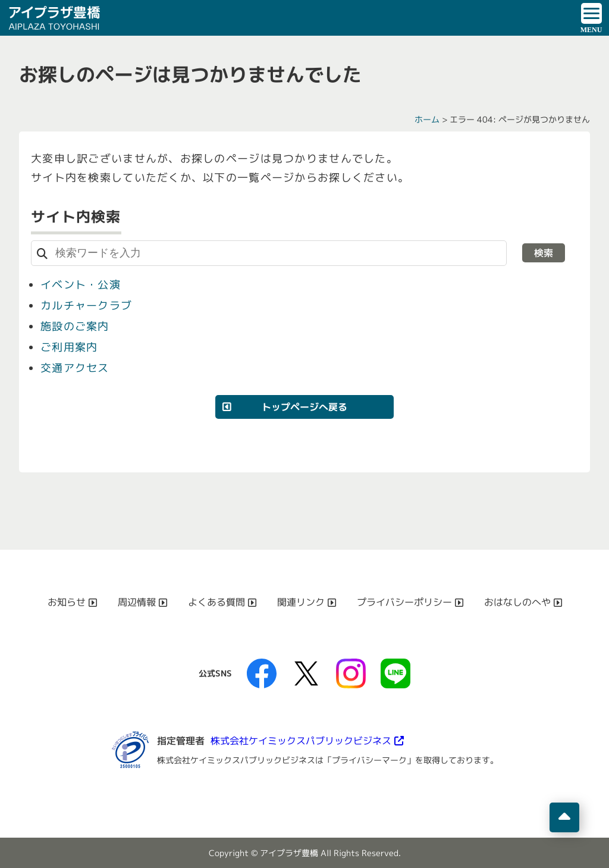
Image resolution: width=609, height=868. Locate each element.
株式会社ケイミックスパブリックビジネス (301, 741)
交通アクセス (75, 368)
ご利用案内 (69, 347)
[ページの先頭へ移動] (564, 817)
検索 (544, 253)
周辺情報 (137, 602)
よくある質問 (216, 602)
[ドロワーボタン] (591, 18)
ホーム (427, 119)
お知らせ (67, 602)
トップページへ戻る (304, 407)
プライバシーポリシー (404, 602)
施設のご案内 (75, 326)
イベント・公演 (81, 285)
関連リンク (301, 602)
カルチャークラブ (86, 305)
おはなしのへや (517, 602)
